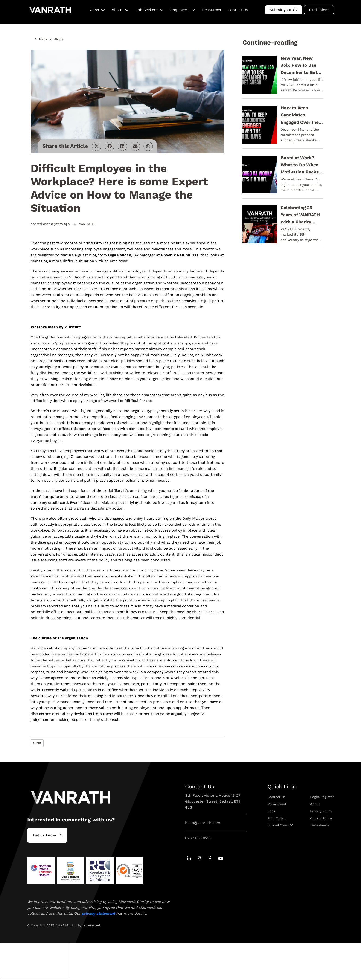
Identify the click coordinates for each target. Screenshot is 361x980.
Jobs (95, 10)
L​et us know (45, 835)
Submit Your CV (280, 825)
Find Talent (319, 10)
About (117, 10)
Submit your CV (284, 10)
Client (37, 743)
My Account (277, 804)
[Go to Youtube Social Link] (220, 859)
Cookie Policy (321, 818)
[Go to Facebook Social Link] (210, 859)
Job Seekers (147, 10)
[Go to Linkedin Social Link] (189, 859)
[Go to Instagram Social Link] (199, 859)
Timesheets (320, 825)
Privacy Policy (321, 811)
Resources (211, 10)
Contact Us (238, 10)
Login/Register (322, 797)
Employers (180, 10)
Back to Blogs (51, 39)
